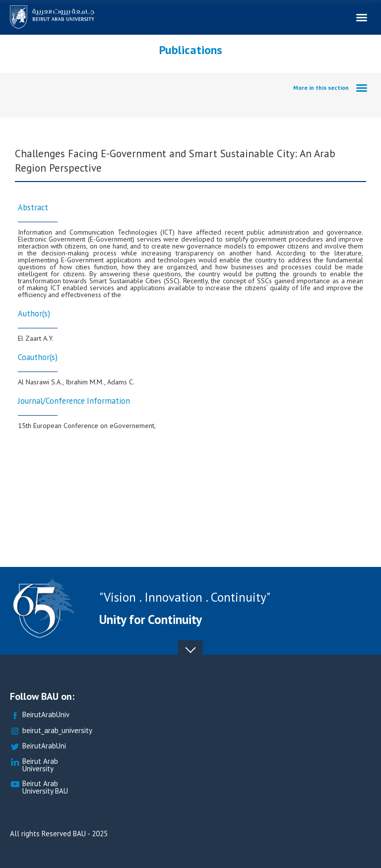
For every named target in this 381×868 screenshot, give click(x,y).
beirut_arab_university (51, 731)
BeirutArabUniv (40, 715)
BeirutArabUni (38, 746)
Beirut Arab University (34, 765)
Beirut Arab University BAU (39, 788)
